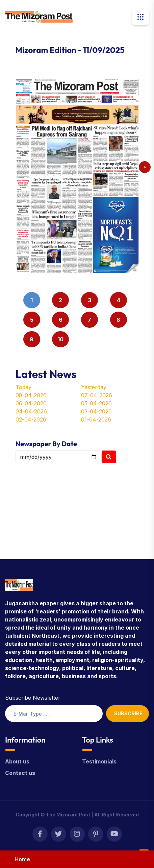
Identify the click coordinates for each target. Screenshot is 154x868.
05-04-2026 (96, 403)
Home (22, 859)
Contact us (20, 773)
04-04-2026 (31, 411)
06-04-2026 (31, 403)
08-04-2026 (31, 395)
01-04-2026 (96, 419)
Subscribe (128, 713)
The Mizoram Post (68, 815)
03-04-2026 (96, 411)
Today (23, 387)
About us (17, 761)
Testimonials (99, 761)
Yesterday (94, 387)
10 (61, 339)
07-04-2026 (97, 395)
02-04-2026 (31, 419)
